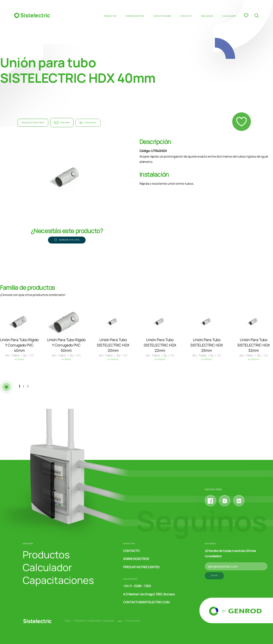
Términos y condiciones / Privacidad (94, 621)
